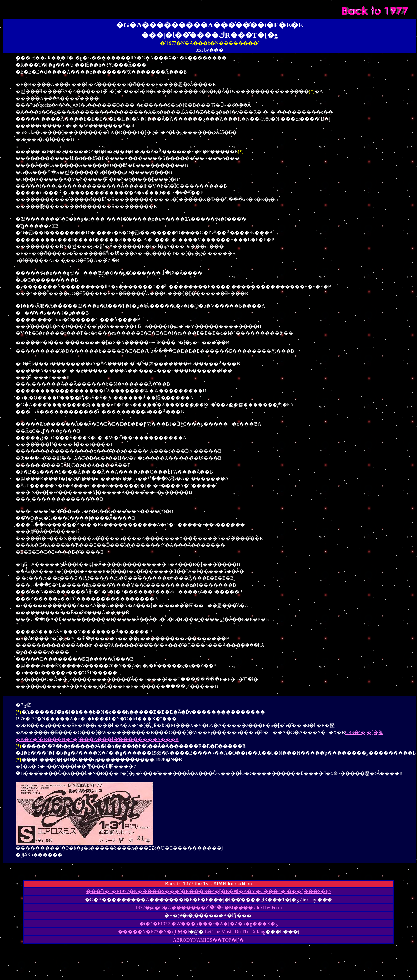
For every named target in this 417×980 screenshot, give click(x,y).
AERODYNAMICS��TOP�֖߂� (209, 940)
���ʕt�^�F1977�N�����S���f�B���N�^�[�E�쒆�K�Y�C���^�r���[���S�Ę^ (209, 891)
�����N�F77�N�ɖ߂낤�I (154, 932)
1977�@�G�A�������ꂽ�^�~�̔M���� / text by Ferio (209, 908)
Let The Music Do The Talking (235, 932)
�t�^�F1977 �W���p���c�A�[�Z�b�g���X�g (209, 924)
